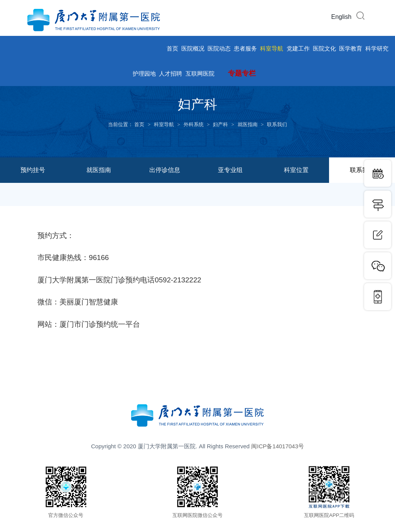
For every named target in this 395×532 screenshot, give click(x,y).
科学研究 (377, 48)
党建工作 (298, 48)
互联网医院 (200, 73)
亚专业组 (230, 170)
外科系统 (194, 124)
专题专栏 (242, 73)
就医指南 (248, 124)
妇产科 (220, 124)
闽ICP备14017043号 (278, 446)
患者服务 (245, 48)
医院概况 (193, 48)
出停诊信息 (165, 170)
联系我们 (277, 124)
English (341, 17)
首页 (172, 48)
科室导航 (272, 48)
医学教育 (351, 48)
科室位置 (296, 170)
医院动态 (219, 48)
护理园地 (144, 73)
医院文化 (324, 48)
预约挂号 (33, 170)
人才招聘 (170, 73)
